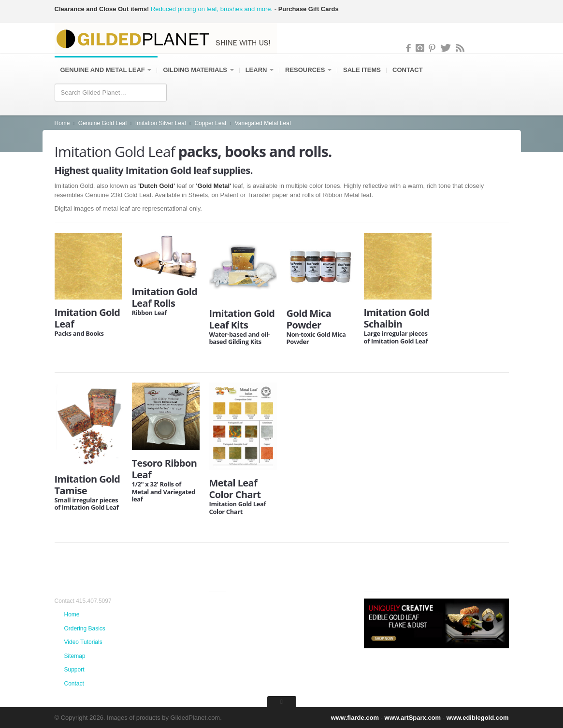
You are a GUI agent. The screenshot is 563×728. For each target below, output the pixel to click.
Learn (260, 70)
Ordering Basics (85, 628)
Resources (308, 70)
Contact (408, 70)
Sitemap (75, 656)
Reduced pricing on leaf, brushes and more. (212, 9)
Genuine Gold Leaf (103, 124)
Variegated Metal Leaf (263, 124)
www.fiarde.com (355, 718)
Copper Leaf (210, 124)
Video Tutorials (83, 642)
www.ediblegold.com (478, 718)
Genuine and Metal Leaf (106, 70)
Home (62, 124)
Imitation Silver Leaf (161, 124)
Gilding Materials (198, 70)
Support (74, 670)
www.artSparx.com (413, 718)
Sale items (362, 70)
